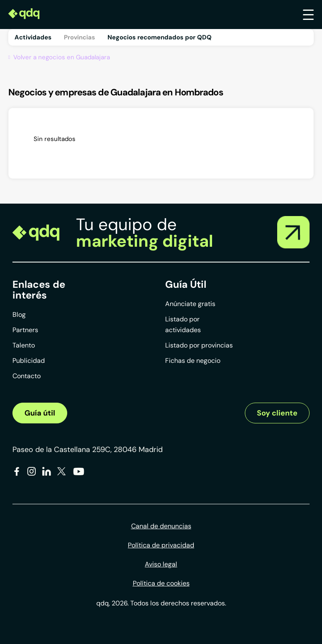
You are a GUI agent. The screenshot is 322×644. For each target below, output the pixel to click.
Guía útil (40, 413)
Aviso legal (161, 564)
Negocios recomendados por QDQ (160, 37)
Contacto (27, 376)
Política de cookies (161, 583)
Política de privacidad (161, 545)
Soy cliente (277, 413)
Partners (25, 330)
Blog (19, 315)
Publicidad (29, 361)
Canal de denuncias (161, 526)
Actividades (33, 37)
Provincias (79, 37)
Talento (24, 345)
